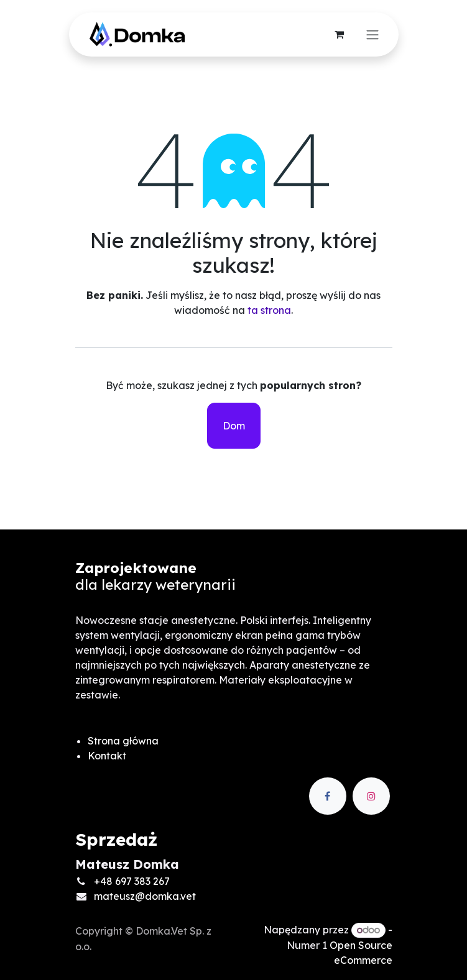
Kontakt (107, 756)
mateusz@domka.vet (145, 896)
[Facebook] (328, 796)
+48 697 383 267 (132, 881)
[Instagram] (371, 796)
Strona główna (123, 741)
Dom (234, 426)
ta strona (269, 310)
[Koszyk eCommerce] (340, 34)
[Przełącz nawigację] (372, 35)
